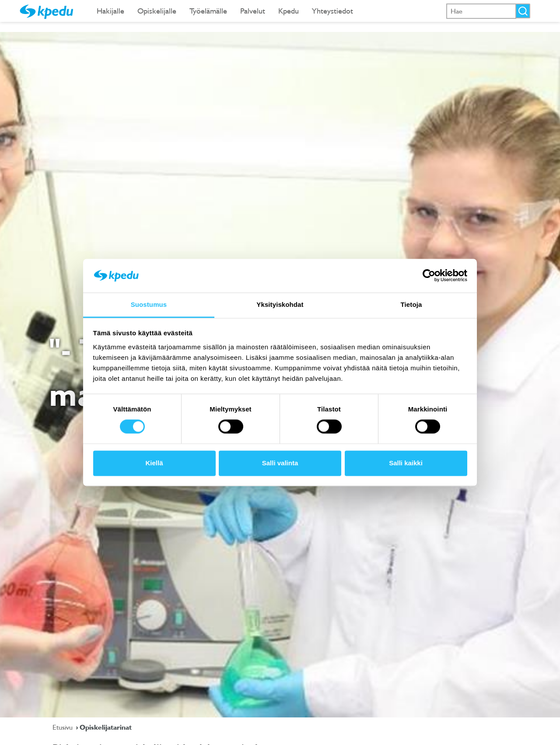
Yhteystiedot (332, 11)
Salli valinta (280, 463)
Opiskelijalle (157, 11)
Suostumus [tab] (149, 304)
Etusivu (63, 727)
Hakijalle (110, 11)
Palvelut (253, 11)
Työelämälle (208, 11)
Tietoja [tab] (411, 304)
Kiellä (154, 463)
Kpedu (289, 11)
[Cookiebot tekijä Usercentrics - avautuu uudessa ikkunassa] (429, 276)
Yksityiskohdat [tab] (280, 304)
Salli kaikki (406, 463)
